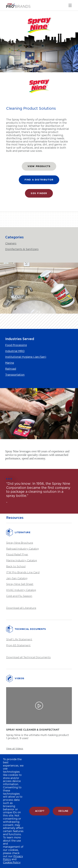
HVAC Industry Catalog (21, 590)
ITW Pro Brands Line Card (23, 572)
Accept (40, 811)
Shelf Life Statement (19, 639)
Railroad (11, 369)
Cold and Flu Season (19, 596)
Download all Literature (21, 608)
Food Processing (16, 345)
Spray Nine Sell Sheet (20, 584)
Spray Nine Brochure (20, 543)
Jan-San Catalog (17, 578)
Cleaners (11, 244)
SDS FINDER (39, 193)
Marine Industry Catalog (22, 560)
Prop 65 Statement (18, 645)
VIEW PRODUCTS (39, 166)
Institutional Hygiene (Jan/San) (26, 357)
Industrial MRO (15, 351)
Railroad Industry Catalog (22, 549)
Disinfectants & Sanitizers (22, 249)
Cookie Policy (12, 863)
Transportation (15, 375)
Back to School (16, 566)
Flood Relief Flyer (17, 554)
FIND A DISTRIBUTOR (39, 180)
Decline (63, 811)
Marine (10, 363)
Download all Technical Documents (28, 657)
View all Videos (15, 749)
